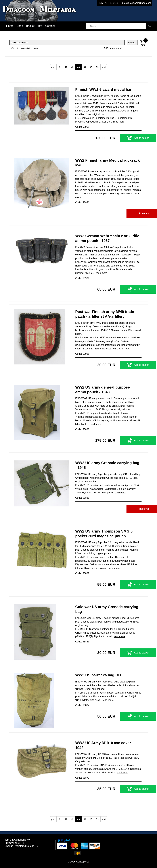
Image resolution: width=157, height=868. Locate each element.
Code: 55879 (82, 778)
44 (85, 67)
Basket (30, 26)
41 (66, 67)
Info (40, 26)
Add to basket (122, 138)
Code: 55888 (82, 429)
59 (97, 67)
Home (10, 26)
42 (72, 67)
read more (119, 122)
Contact (50, 26)
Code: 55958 (82, 127)
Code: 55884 (82, 705)
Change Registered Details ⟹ (21, 846)
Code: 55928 (82, 354)
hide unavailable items (25, 49)
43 (78, 67)
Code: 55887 (82, 573)
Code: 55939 (82, 278)
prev (53, 67)
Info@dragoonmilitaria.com (136, 3)
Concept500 (83, 862)
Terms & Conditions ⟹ (17, 840)
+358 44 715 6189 (108, 3)
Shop (20, 26)
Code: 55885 (82, 498)
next (104, 67)
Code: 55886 (82, 642)
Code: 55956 (82, 202)
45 (91, 67)
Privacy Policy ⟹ (14, 843)
